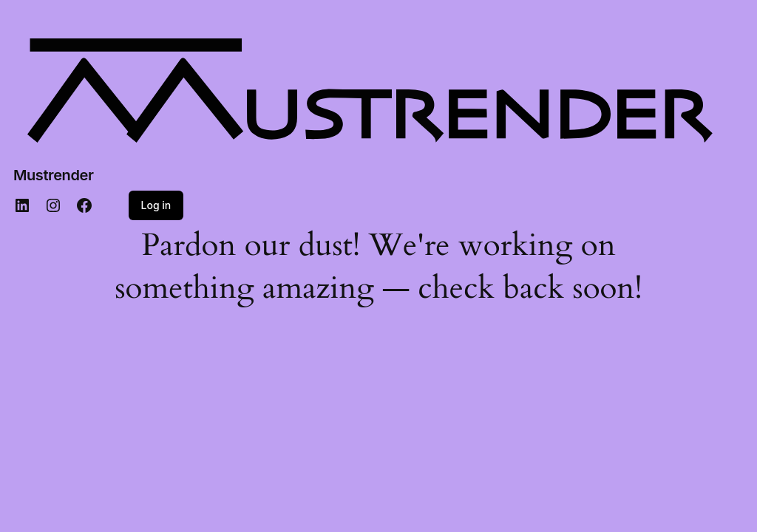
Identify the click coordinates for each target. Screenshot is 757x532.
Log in (156, 205)
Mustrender (54, 175)
